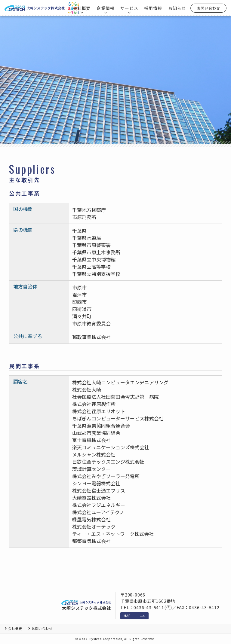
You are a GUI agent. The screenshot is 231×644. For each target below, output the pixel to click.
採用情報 (153, 8)
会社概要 (15, 629)
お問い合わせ (209, 8)
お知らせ (177, 8)
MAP (127, 616)
